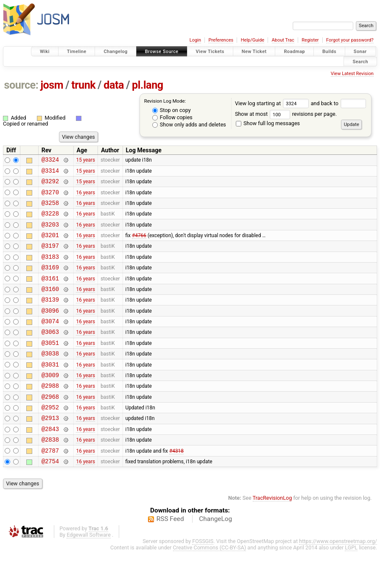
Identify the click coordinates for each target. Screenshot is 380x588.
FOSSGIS (203, 578)
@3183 (50, 269)
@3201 (50, 245)
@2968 (50, 426)
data (114, 85)
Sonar (360, 52)
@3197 (50, 257)
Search (360, 61)
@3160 (50, 305)
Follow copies (172, 117)
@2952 (50, 438)
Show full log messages (268, 123)
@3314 (50, 173)
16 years (85, 197)
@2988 (50, 413)
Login (195, 40)
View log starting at (273, 103)
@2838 (50, 474)
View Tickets (210, 52)
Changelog (115, 52)
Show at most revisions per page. (286, 114)
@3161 (50, 293)
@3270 (50, 197)
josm (52, 85)
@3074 (50, 341)
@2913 (50, 449)
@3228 (50, 221)
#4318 (176, 486)
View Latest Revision (352, 74)
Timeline (77, 52)
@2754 (50, 498)
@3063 (50, 353)
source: (21, 85)
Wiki (45, 52)
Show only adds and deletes (189, 125)
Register (310, 40)
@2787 (50, 486)
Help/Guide (253, 40)
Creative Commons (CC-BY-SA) (210, 584)
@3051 (50, 365)
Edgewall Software (89, 572)
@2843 (50, 462)
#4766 (139, 245)
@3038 (50, 377)
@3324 (50, 161)
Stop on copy (172, 110)
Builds (329, 52)
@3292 (50, 185)
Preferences (221, 40)
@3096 (50, 329)
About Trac (283, 40)
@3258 (50, 209)
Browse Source (162, 52)
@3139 (50, 317)
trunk (83, 85)
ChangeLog (215, 556)
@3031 (50, 390)
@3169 (50, 281)
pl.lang (148, 85)
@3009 (50, 402)
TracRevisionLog (272, 535)
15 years (85, 161)
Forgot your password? (350, 40)
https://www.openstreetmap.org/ (338, 578)
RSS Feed (170, 556)
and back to (339, 103)
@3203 (50, 233)
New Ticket (254, 52)
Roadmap (294, 52)
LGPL (351, 584)
